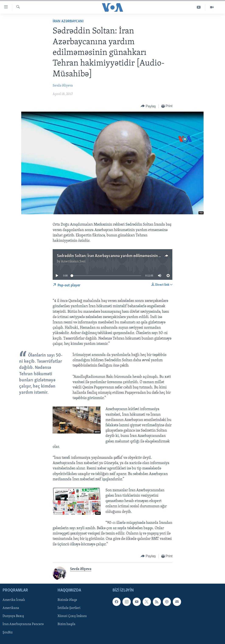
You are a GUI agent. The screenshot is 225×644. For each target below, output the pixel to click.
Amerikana (11, 608)
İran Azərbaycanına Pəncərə (23, 624)
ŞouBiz (8, 632)
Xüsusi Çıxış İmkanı (72, 616)
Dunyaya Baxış (13, 616)
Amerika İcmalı (14, 600)
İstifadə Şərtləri (69, 608)
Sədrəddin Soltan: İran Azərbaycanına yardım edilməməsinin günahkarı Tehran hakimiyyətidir (135, 256)
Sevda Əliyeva (63, 86)
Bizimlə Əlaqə (67, 600)
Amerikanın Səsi (73, 262)
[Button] (148, 106)
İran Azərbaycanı (68, 21)
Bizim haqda (66, 624)
